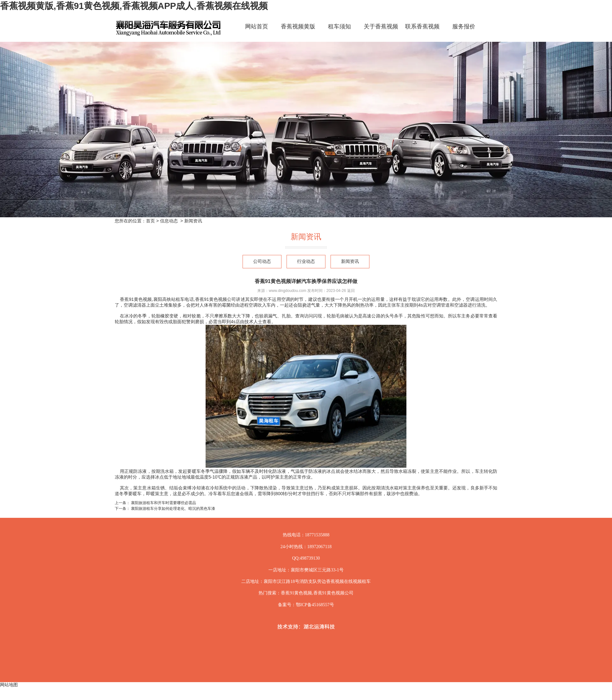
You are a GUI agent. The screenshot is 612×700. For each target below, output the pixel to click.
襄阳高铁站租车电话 (173, 299)
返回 (351, 291)
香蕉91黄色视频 (135, 299)
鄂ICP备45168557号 (315, 605)
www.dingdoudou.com (287, 291)
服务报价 (464, 26)
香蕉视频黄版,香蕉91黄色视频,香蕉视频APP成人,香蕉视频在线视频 (134, 6)
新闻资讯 (350, 261)
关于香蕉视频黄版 (381, 32)
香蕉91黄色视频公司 (216, 299)
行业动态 (306, 261)
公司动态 (262, 261)
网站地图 (9, 685)
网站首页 (257, 26)
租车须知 (339, 26)
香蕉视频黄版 (298, 26)
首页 (150, 221)
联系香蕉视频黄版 (422, 32)
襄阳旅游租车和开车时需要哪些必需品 (163, 503)
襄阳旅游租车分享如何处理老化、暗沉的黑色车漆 (173, 509)
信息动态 (169, 221)
